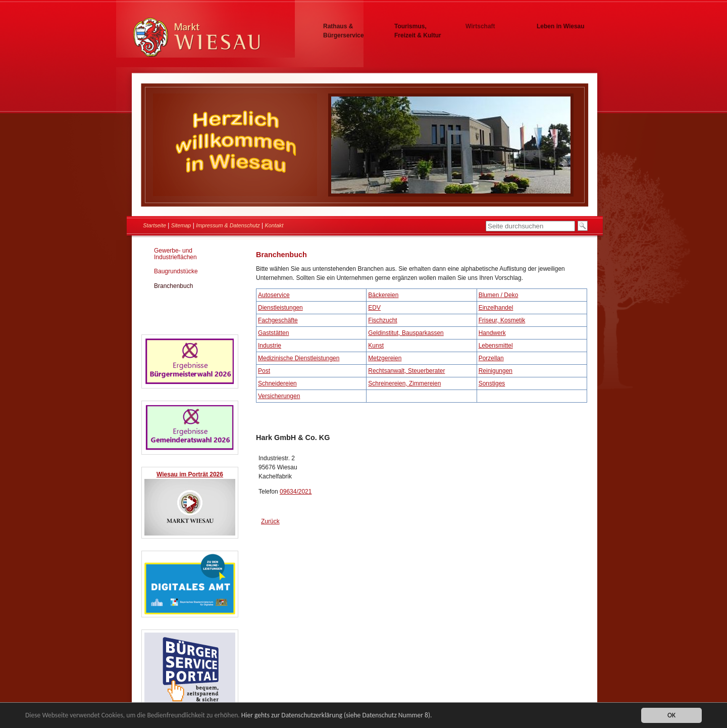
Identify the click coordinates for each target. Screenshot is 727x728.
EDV (374, 308)
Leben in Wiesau (561, 26)
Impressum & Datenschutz (228, 225)
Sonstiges (492, 383)
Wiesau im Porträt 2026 (190, 474)
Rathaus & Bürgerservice (344, 31)
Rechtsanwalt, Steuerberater (406, 371)
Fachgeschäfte (278, 320)
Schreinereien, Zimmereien (404, 383)
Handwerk (492, 333)
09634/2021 (296, 492)
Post (264, 371)
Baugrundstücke (176, 271)
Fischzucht (382, 320)
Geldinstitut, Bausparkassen (406, 333)
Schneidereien (277, 383)
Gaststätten (273, 333)
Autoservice (274, 295)
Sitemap (181, 225)
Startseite (154, 225)
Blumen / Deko (499, 295)
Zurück (270, 521)
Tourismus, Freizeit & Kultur (418, 31)
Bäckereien (383, 295)
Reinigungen (496, 371)
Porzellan (491, 358)
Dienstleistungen (280, 308)
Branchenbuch (173, 286)
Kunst (376, 346)
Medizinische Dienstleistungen (299, 358)
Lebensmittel (496, 346)
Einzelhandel (496, 308)
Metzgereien (385, 358)
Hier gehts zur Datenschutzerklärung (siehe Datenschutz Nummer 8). (337, 716)
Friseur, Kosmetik (502, 320)
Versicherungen (279, 396)
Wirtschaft (480, 26)
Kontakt (274, 225)
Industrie (270, 346)
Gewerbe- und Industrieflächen (175, 254)
